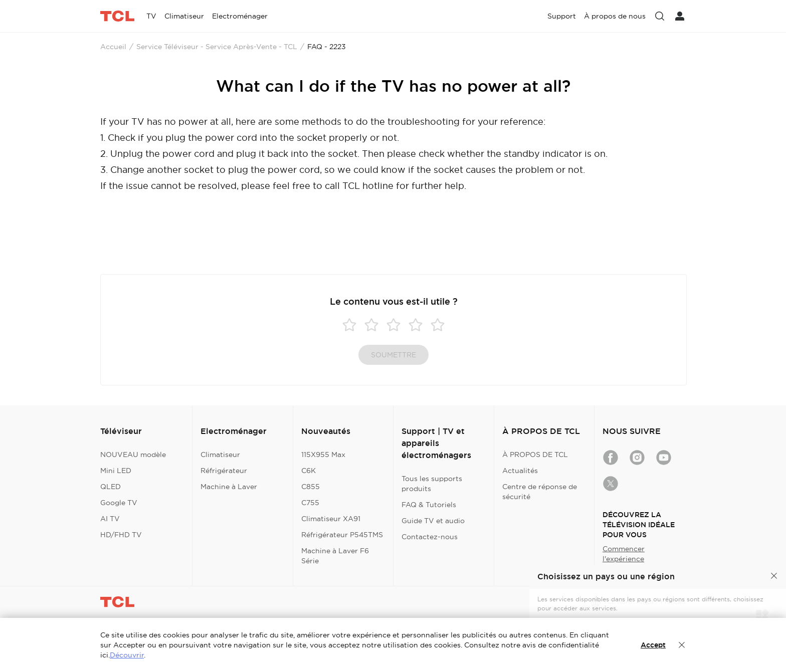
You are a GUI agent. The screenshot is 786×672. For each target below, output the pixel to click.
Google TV (119, 503)
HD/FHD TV (121, 535)
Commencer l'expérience (624, 554)
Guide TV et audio (433, 521)
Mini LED (116, 471)
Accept (653, 645)
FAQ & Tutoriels (429, 505)
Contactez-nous (430, 537)
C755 (310, 503)
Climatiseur (220, 455)
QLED (111, 487)
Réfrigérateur (224, 471)
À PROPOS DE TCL (535, 455)
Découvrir (127, 655)
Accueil (113, 47)
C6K (309, 471)
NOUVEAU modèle (133, 455)
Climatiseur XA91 (331, 519)
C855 (311, 487)
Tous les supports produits (432, 484)
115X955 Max (323, 455)
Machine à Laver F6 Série (335, 556)
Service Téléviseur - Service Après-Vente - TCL (217, 47)
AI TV (110, 519)
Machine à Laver (229, 487)
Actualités (520, 471)
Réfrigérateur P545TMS (342, 535)
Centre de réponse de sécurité (540, 492)
